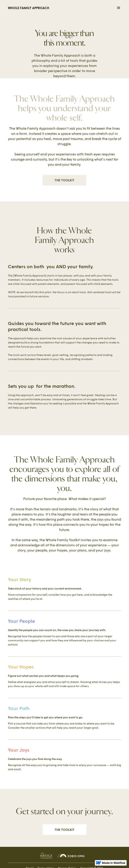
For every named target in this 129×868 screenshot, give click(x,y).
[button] (106, 8)
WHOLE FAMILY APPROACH (29, 8)
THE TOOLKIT (64, 180)
